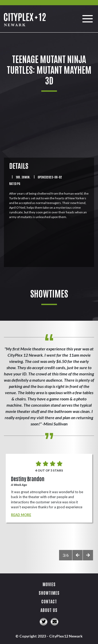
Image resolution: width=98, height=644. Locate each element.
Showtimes (49, 593)
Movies (49, 584)
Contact (49, 601)
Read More (21, 515)
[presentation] (77, 555)
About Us (49, 610)
